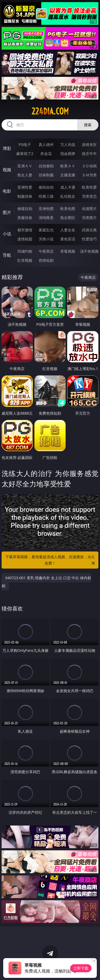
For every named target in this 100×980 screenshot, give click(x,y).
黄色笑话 (68, 239)
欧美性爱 (89, 187)
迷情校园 (25, 239)
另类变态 (89, 196)
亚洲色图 (46, 209)
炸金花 (46, 154)
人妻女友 (68, 230)
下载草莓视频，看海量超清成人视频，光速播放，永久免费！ (51, 560)
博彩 (7, 148)
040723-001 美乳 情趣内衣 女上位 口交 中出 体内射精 (46, 582)
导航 (7, 255)
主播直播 (68, 175)
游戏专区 (89, 144)
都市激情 (25, 230)
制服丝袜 (25, 196)
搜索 (88, 125)
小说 (7, 234)
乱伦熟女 (68, 196)
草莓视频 (68, 251)
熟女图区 (68, 218)
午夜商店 (46, 251)
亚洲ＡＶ (25, 166)
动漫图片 (89, 209)
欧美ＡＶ (68, 166)
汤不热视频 (89, 251)
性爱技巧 (89, 239)
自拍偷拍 (46, 166)
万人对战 (68, 144)
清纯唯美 (46, 218)
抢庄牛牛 (89, 154)
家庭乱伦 (46, 230)
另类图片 (89, 218)
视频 (7, 170)
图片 (7, 212)
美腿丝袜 (25, 218)
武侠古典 (89, 230)
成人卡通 (68, 187)
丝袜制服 (46, 175)
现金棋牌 (68, 154)
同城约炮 (25, 251)
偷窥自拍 (25, 209)
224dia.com (50, 111)
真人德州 (46, 144)
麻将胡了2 (25, 154)
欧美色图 (68, 209)
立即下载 (81, 968)
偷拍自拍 (46, 187)
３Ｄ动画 (89, 166)
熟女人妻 (25, 175)
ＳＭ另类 (89, 175)
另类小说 (46, 239)
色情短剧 (46, 260)
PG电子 (25, 144)
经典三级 (46, 196)
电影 (7, 191)
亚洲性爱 (25, 187)
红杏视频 (25, 260)
